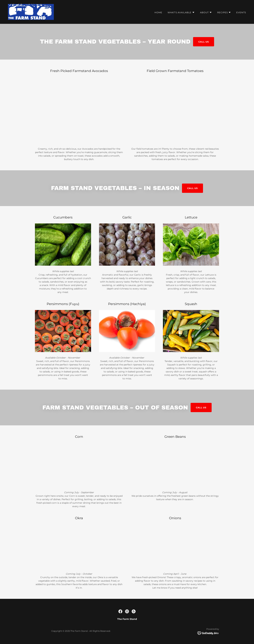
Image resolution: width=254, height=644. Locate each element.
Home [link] (158, 12)
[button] (181, 12)
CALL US (204, 42)
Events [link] (241, 12)
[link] (31, 12)
